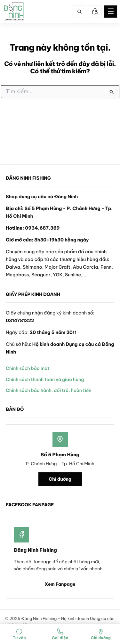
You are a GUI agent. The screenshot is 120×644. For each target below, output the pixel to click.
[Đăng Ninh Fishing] (14, 12)
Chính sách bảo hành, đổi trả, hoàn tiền (48, 390)
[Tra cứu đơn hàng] (95, 12)
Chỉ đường (60, 479)
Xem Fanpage (60, 584)
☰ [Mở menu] (111, 12)
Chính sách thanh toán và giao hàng (45, 379)
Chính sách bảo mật (28, 368)
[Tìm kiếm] (79, 12)
